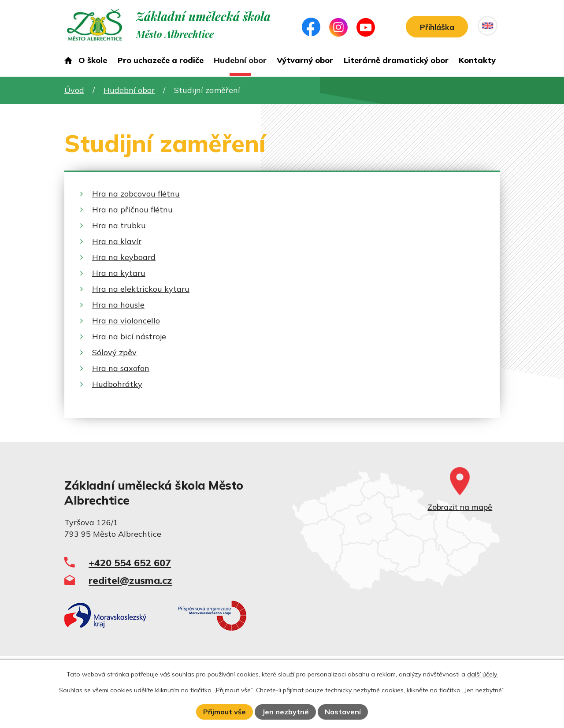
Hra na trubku (119, 225)
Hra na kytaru (119, 273)
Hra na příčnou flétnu (132, 210)
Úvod (68, 62)
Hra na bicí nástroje (129, 336)
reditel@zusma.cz (130, 580)
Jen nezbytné (286, 712)
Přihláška (434, 28)
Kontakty (477, 60)
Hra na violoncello (126, 321)
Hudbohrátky (117, 384)
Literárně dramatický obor (396, 60)
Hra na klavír (117, 241)
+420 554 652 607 (130, 563)
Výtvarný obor (305, 60)
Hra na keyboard (124, 257)
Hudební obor (240, 60)
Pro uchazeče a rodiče (161, 60)
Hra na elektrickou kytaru (141, 289)
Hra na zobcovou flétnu (136, 194)
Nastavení (343, 712)
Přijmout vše (224, 712)
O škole (93, 60)
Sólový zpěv (114, 352)
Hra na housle (118, 305)
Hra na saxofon (121, 368)
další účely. (482, 674)
